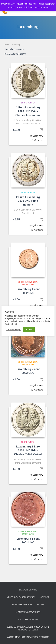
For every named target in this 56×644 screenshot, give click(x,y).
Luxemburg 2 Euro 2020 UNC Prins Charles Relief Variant (28, 450)
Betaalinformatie (28, 590)
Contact (45, 597)
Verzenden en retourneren (21, 597)
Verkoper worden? (22, 605)
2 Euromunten (28, 103)
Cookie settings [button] (13, 330)
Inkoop (40, 605)
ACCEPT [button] (29, 330)
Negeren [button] (45, 7)
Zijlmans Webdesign (40, 637)
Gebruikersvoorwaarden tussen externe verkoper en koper (28, 628)
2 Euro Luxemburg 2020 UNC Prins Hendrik (28, 201)
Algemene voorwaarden (28, 612)
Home (7, 45)
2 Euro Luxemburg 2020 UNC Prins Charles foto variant (28, 111)
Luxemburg (28, 285)
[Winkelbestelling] (28, 55)
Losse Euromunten (28, 282)
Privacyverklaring (28, 619)
